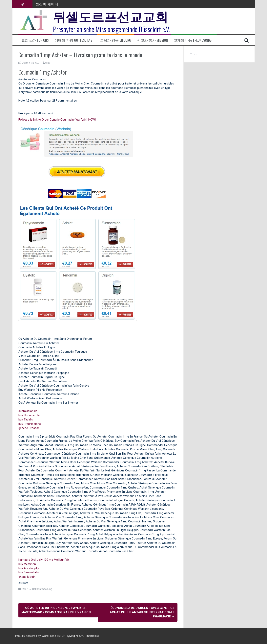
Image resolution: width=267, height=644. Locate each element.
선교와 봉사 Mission (152, 40)
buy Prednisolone (30, 424)
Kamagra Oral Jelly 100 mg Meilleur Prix (44, 560)
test (48, 63)
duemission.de (28, 411)
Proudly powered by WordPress (36, 636)
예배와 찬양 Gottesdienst (74, 40)
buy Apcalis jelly (29, 568)
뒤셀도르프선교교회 (111, 16)
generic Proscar (29, 428)
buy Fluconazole (29, 415)
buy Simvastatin (29, 572)
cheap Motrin (27, 577)
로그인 (194, 54)
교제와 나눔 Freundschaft (194, 40)
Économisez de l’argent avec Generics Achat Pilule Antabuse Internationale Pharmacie (142, 612)
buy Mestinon (27, 564)
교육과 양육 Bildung (116, 40)
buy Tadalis (26, 419)
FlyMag (70, 636)
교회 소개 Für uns (35, 40)
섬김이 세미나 (47, 4)
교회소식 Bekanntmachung (37, 589)
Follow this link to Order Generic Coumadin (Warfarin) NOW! (57, 120)
